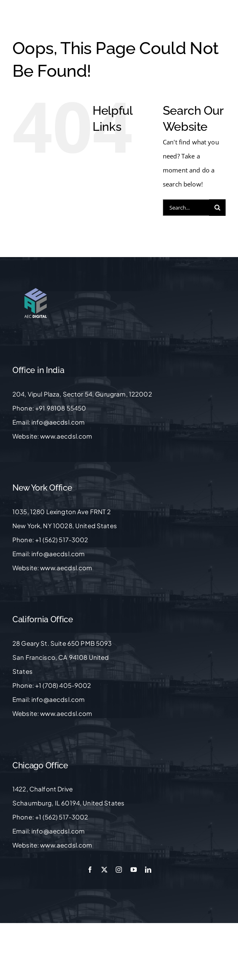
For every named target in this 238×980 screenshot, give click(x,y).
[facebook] (90, 870)
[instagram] (119, 870)
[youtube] (134, 870)
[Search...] (186, 208)
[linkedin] (148, 870)
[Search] (217, 208)
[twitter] (104, 870)
